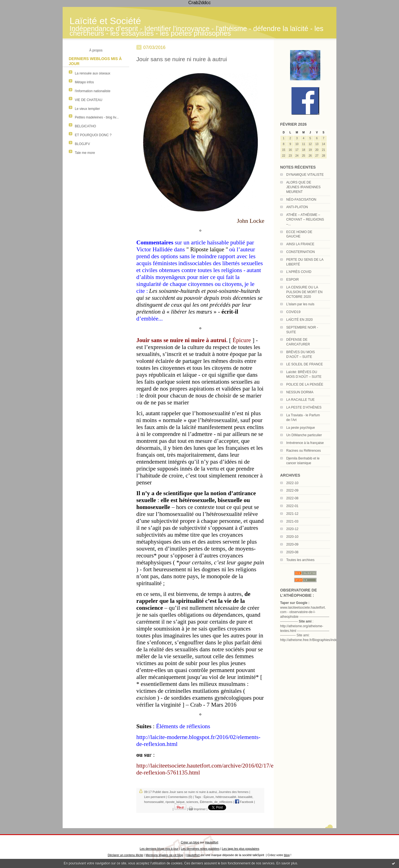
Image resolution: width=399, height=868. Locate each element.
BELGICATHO (85, 126)
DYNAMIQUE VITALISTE (305, 175)
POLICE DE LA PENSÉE (305, 384)
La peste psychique (300, 428)
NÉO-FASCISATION (301, 200)
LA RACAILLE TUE (300, 400)
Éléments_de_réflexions (216, 802)
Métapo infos (84, 82)
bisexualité (245, 797)
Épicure (209, 797)
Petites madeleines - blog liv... (97, 117)
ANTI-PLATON (297, 207)
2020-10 (292, 537)
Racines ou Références (304, 451)
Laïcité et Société (105, 21)
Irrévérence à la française (305, 443)
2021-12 (292, 514)
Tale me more (85, 153)
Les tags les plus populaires (241, 849)
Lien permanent (155, 797)
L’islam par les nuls (300, 304)
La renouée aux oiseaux (93, 73)
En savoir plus (287, 863)
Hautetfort (212, 842)
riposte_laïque (175, 802)
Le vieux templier (87, 109)
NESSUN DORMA (300, 392)
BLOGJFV (82, 144)
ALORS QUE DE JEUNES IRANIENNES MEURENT (303, 187)
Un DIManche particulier (304, 435)
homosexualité (154, 802)
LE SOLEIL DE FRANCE (305, 364)
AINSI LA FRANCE (300, 244)
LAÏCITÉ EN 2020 (299, 320)
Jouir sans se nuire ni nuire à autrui (182, 59)
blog (287, 855)
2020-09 (292, 544)
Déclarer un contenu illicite (126, 855)
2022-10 (292, 483)
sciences (192, 802)
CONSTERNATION (300, 252)
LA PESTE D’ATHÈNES (304, 407)
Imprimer (197, 809)
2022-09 (292, 490)
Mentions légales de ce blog (164, 855)
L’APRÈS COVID (299, 272)
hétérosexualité (226, 797)
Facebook (244, 802)
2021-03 (292, 521)
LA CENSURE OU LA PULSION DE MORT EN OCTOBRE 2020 (304, 292)
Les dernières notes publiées (200, 849)
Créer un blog (190, 842)
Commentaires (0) (180, 797)
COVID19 (293, 312)
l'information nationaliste (93, 91)
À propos (96, 50)
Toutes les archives (300, 560)
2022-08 (292, 498)
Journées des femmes (233, 792)
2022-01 (292, 506)
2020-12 (292, 529)
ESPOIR (292, 280)
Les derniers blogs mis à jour (159, 849)
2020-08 (292, 552)
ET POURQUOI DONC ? (93, 135)
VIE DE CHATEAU (89, 100)
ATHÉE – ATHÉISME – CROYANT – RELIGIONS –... (305, 219)
